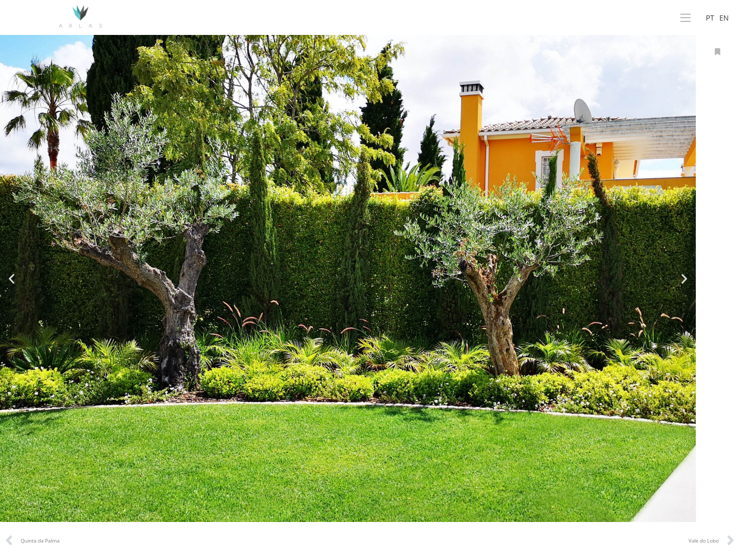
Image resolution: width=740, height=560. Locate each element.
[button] (12, 278)
